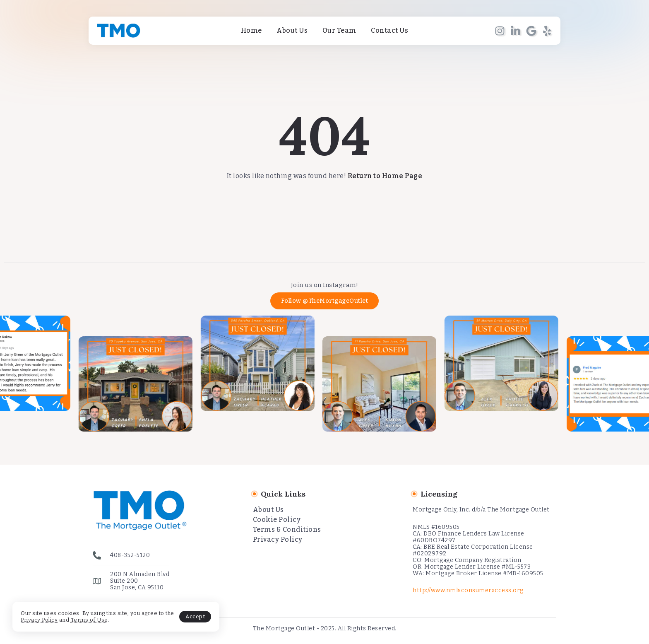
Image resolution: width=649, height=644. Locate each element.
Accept (195, 616)
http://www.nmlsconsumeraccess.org (468, 590)
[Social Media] (500, 31)
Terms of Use (89, 620)
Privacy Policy (39, 620)
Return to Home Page (385, 176)
